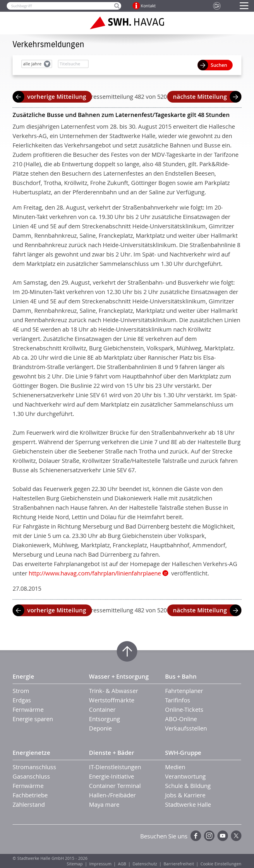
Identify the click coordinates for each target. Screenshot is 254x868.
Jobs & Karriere (185, 795)
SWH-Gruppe (183, 753)
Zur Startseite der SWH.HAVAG (127, 23)
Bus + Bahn (181, 676)
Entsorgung (104, 719)
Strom (21, 691)
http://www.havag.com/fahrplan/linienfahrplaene (95, 573)
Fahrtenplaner (184, 691)
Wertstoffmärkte (112, 700)
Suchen (219, 65)
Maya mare (104, 805)
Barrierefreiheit (179, 864)
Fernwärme (28, 710)
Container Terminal (115, 786)
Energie (23, 676)
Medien (175, 767)
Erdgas (22, 700)
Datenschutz (145, 864)
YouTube (223, 836)
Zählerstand (29, 805)
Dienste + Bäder (112, 753)
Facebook (196, 836)
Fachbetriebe (30, 795)
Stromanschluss (34, 767)
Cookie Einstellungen (221, 864)
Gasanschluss (31, 776)
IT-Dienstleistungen (115, 767)
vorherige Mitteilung (57, 97)
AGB (122, 864)
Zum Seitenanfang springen (127, 651)
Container (102, 710)
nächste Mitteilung (200, 97)
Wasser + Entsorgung (119, 676)
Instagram (209, 836)
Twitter (236, 836)
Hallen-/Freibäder (112, 795)
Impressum (100, 864)
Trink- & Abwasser (114, 691)
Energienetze (31, 753)
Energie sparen (33, 719)
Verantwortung (185, 776)
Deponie (100, 728)
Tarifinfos (178, 700)
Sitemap (75, 864)
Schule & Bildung (188, 786)
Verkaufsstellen (186, 728)
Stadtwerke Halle (188, 805)
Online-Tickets (184, 710)
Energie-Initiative (111, 776)
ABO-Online (181, 719)
